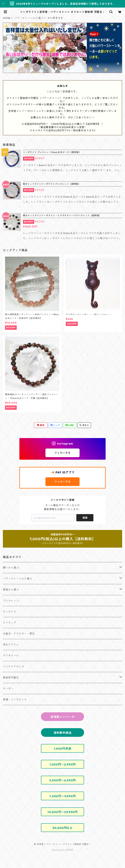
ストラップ (10, 623)
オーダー (8, 689)
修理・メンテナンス (15, 700)
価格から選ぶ (11, 590)
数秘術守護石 (11, 678)
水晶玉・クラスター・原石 (19, 634)
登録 (85, 518)
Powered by (63, 850)
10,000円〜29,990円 (62, 812)
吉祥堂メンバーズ (62, 717)
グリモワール (11, 656)
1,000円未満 (62, 749)
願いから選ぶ (11, 568)
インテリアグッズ (13, 667)
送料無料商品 (63, 733)
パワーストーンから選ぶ (29, 18)
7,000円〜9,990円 (62, 796)
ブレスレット (11, 601)
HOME (7, 18)
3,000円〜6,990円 (62, 780)
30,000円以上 (62, 828)
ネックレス (10, 612)
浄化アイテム (11, 645)
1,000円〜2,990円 (62, 764)
